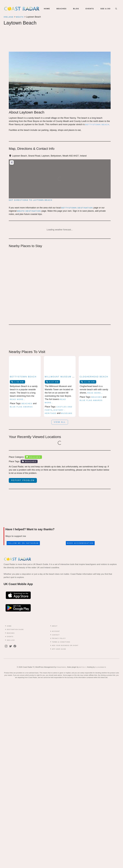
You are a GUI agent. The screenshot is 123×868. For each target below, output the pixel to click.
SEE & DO (105, 9)
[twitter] (11, 646)
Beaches (27, 404)
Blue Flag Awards (21, 407)
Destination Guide (15, 630)
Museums (67, 413)
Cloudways (101, 667)
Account (56, 631)
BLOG (76, 9)
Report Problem (23, 480)
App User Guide (59, 649)
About (55, 626)
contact (56, 635)
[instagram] (7, 646)
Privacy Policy (59, 638)
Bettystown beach (97, 125)
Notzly (82, 667)
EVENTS (90, 9)
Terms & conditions (61, 642)
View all (60, 422)
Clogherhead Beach (94, 377)
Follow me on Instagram (23, 543)
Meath (20, 17)
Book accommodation (80, 543)
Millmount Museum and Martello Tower (73, 377)
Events (10, 637)
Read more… (18, 399)
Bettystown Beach (23, 377)
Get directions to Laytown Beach (31, 200)
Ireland (9, 17)
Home (47, 9)
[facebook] (15, 646)
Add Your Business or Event (65, 646)
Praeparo (61, 667)
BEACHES (62, 9)
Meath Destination (29, 211)
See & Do (11, 640)
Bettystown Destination (77, 208)
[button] (116, 9)
